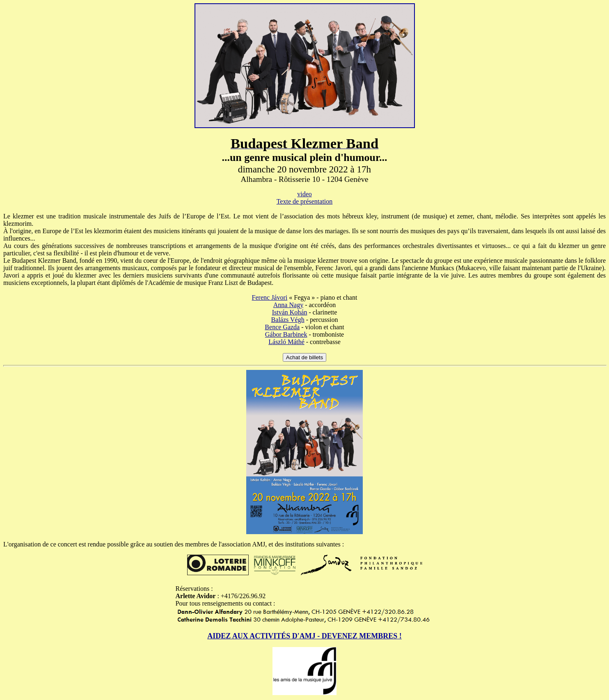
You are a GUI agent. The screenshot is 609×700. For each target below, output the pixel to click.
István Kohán (290, 312)
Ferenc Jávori (270, 297)
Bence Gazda (282, 327)
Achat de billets (304, 357)
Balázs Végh (288, 320)
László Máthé (286, 342)
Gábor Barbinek (286, 334)
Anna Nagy (288, 305)
